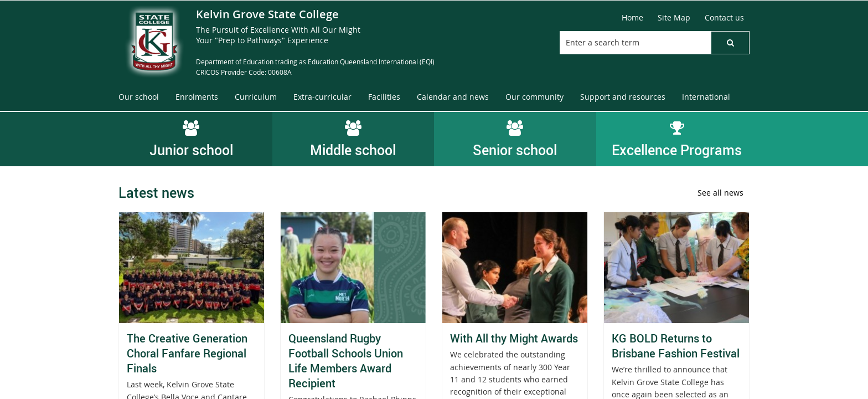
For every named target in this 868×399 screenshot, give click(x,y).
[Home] (632, 18)
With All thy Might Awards (514, 338)
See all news (720, 193)
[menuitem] (139, 97)
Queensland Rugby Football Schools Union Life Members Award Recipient (346, 361)
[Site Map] (674, 18)
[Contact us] (724, 18)
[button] (730, 43)
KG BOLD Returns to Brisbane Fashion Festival (676, 346)
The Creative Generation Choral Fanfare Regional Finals (187, 353)
